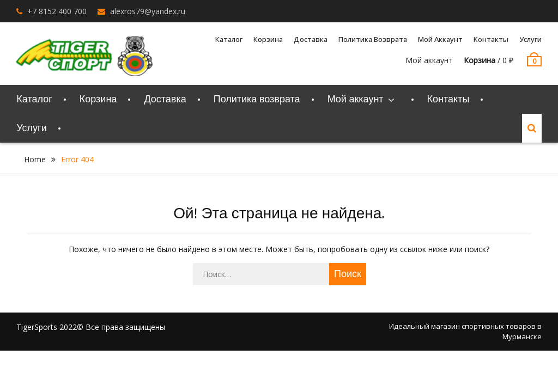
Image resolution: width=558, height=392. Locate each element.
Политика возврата (373, 39)
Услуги (530, 39)
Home (35, 159)
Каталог (229, 39)
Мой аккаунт (440, 39)
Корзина (268, 39)
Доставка (311, 39)
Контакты (491, 39)
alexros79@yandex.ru (148, 11)
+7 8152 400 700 (57, 11)
